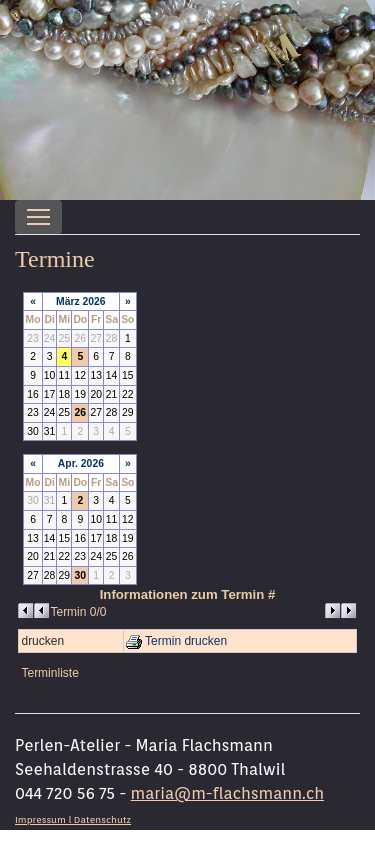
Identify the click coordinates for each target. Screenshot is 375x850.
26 (81, 412)
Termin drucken (176, 641)
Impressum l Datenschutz (73, 819)
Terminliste (49, 673)
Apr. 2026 (81, 463)
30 (81, 575)
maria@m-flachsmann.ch (227, 793)
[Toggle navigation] (38, 217)
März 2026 (81, 301)
